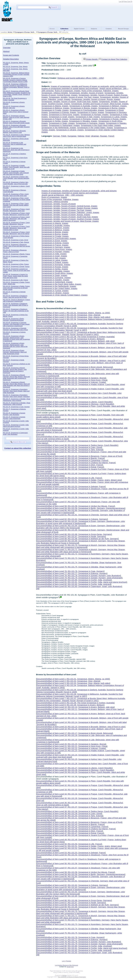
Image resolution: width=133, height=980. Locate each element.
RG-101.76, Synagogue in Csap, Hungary (16, 407)
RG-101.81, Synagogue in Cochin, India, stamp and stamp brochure (16, 426)
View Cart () (128, 1)
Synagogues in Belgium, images (113, 106)
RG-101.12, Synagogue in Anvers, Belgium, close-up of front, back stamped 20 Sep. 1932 (16, 117)
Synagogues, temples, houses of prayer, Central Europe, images (69, 206)
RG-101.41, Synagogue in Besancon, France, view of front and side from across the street (17, 246)
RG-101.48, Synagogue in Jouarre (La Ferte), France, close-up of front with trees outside (17, 270)
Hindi (88, 136)
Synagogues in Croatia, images (55, 110)
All (38, 589)
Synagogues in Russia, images (113, 119)
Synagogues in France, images (91, 112)
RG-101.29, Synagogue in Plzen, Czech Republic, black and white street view (16, 195)
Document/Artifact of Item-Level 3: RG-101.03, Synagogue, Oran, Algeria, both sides (73, 317)
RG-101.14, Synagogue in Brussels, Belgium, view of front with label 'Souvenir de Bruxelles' (16, 127)
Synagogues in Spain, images (62, 123)
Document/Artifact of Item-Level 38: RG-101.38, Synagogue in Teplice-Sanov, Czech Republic (77, 445)
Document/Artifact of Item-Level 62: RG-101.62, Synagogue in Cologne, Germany (72, 519)
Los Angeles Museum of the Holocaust (67, 965)
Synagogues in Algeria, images (55, 106)
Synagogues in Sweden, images (55, 280)
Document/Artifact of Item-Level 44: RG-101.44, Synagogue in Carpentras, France (72, 460)
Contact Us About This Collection (114, 59)
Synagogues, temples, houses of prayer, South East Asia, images (70, 102)
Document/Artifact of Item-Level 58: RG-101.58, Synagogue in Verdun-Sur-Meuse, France (75, 506)
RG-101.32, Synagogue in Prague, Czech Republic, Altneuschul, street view (16, 210)
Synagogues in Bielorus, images (55, 108)
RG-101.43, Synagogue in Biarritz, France (17, 254)
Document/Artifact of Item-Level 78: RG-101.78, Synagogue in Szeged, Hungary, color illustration (78, 576)
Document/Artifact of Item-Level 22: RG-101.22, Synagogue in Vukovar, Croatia (71, 382)
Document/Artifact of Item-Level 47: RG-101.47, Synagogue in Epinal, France (70, 467)
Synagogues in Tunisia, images (55, 291)
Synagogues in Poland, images (55, 119)
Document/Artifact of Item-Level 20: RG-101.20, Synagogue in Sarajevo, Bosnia (71, 378)
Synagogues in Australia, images (83, 106)
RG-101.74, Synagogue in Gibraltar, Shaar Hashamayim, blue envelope (17, 400)
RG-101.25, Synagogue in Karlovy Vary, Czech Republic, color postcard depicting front (16, 178)
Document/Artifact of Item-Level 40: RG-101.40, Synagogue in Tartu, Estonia (70, 450)
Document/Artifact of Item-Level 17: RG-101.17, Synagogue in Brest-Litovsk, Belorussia (74, 367)
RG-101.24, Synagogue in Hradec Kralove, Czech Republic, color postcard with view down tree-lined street (16, 173)
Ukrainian (95, 136)
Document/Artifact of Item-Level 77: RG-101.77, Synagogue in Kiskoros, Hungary (72, 573)
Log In (121, 1)
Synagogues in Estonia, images (63, 112)
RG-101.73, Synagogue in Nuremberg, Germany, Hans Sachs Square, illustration (17, 396)
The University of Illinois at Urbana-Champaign (72, 977)
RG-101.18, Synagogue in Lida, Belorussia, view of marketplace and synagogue (15, 144)
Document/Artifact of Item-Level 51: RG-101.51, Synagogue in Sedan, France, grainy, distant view (79, 480)
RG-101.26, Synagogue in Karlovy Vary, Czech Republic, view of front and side (16, 183)
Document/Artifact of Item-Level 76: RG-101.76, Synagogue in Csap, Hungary (70, 571)
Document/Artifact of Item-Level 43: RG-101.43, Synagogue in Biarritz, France (70, 458)
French (111, 136)
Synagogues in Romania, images (84, 119)
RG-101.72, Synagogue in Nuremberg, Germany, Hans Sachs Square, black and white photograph (16, 391)
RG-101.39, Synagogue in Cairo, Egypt (16, 240)
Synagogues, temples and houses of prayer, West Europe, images (100, 104)
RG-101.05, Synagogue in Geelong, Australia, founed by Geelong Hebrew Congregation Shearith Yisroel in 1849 (15, 80)
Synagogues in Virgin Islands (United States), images (64, 295)
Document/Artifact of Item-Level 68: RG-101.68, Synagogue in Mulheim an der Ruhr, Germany (77, 539)
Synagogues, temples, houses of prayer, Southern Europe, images (70, 219)
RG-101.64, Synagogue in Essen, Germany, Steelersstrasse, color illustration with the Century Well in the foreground (15, 346)
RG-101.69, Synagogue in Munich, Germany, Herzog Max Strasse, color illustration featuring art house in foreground (15, 370)
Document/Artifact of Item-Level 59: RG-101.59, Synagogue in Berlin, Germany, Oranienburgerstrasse (81, 508)
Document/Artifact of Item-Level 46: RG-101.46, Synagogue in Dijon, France (69, 465)
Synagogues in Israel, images (62, 117)
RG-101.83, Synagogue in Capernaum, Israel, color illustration (16, 433)
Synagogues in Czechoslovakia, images (87, 110)
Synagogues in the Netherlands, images (59, 128)
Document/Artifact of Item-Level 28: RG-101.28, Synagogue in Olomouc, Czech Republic (75, 404)
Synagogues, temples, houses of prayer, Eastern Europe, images (70, 208)
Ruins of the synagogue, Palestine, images (100, 91)
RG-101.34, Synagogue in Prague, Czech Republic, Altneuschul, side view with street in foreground (16, 219)
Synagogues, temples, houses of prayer (86, 93)
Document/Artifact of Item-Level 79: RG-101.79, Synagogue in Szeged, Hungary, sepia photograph (79, 578)
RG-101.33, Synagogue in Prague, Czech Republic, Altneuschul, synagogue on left (16, 214)
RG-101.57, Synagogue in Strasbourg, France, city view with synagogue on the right (16, 311)
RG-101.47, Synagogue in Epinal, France (16, 266)
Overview (7, 48)
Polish (64, 136)
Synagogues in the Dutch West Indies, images (101, 125)
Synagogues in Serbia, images (55, 121)
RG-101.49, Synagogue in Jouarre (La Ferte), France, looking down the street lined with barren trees (16, 276)
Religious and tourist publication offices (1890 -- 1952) (81, 78)
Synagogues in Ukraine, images (70, 130)
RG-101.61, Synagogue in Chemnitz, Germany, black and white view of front (16, 329)
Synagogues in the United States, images (95, 128)
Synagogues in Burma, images (112, 108)
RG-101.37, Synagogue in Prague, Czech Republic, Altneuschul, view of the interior (16, 233)
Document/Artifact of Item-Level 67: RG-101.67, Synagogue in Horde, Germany (71, 536)
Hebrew (81, 136)
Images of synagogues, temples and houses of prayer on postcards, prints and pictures (88, 86)
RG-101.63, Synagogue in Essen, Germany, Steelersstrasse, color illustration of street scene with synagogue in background (17, 338)
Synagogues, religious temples (55, 93)
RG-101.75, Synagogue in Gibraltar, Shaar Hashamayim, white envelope (17, 404)
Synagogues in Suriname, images (90, 123)
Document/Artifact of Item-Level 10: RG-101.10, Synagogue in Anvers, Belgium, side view (75, 341)
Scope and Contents (11, 55)
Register (69, 961)
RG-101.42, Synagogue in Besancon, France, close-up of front (15, 251)
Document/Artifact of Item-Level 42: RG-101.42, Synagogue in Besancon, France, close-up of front (79, 456)
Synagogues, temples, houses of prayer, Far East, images (74, 97)
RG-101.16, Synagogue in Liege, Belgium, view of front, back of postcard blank (17, 135)
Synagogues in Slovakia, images (83, 121)
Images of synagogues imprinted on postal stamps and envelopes (70, 89)
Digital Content (79, 29)
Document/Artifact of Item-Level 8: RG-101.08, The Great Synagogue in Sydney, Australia (75, 337)
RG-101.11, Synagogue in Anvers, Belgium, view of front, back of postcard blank (16, 112)
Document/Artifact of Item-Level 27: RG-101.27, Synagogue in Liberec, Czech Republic (74, 402)
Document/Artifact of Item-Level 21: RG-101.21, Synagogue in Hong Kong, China (72, 380)
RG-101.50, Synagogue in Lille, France (16, 280)
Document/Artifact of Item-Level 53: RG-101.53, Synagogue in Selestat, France (71, 487)
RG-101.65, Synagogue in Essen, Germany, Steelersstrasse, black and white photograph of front (15, 352)
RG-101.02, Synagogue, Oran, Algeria (15, 67)
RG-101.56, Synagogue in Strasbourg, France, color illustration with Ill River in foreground (16, 305)
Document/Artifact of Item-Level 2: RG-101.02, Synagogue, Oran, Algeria (68, 315)
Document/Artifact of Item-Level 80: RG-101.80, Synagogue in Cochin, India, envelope (74, 580)
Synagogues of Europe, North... (25, 32)
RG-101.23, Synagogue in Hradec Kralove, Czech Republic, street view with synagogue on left (16, 167)
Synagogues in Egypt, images (54, 241)
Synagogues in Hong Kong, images (64, 115)
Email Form (70, 967)
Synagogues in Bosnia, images (84, 108)
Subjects (94, 29)
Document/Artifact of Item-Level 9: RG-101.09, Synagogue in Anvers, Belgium (70, 339)
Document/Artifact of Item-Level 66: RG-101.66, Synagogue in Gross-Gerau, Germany (74, 534)
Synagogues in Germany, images (56, 247)
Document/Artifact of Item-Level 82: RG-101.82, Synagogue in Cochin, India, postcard (74, 584)
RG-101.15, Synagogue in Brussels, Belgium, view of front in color (15, 132)
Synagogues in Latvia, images (114, 117)
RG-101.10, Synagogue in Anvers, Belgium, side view (14, 107)
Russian (104, 136)
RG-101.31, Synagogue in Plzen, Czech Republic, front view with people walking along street (16, 205)
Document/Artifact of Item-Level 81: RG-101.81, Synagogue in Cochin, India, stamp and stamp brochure (81, 582)
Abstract (6, 51)
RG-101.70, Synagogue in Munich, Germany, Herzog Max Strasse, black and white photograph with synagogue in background (16, 377)
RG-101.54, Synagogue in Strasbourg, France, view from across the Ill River (15, 296)
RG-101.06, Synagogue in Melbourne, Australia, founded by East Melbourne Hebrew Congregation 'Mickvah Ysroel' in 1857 (16, 86)
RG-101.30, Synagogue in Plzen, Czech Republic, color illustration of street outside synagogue (17, 200)
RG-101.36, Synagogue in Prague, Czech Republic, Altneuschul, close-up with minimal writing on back (16, 228)
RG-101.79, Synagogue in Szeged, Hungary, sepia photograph (14, 418)
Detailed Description (11, 59)
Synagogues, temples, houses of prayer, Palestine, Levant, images (70, 212)
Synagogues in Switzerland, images (64, 125)
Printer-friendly (92, 59)
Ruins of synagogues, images (68, 91)
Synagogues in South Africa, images (57, 273)
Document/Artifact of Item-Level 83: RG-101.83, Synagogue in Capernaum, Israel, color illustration (79, 586)
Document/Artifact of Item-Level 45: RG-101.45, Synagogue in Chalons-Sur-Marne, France (76, 463)
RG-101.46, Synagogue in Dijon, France (16, 264)
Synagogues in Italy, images (88, 117)
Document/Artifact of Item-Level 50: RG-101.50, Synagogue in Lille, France (69, 478)
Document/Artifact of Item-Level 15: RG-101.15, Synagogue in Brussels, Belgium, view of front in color (81, 361)
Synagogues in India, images (54, 254)
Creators (109, 29)
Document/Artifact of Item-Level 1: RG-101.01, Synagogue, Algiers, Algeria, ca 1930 (73, 313)
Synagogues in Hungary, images (94, 115)
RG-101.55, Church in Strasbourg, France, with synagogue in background (17, 300)
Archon (10, 32)
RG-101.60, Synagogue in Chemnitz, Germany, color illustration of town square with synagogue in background (16, 324)
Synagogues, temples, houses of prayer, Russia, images (96, 99)
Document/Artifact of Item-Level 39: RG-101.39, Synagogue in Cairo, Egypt (69, 447)
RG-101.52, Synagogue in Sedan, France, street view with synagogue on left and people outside (17, 288)
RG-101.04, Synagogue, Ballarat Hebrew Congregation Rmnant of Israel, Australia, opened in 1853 (16, 74)
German (56, 136)
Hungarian (72, 136)
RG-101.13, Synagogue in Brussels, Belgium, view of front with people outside (16, 122)
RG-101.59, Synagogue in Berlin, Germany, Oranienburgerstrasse (14, 319)
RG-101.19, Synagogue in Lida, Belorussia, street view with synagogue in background (16, 150)
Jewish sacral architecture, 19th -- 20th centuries (62, 195)
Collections (64, 29)
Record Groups (123, 29)
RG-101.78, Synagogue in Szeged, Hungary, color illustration (14, 414)
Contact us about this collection (18, 448)
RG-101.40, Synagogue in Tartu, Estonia (16, 242)
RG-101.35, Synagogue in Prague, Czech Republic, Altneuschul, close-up (16, 223)
